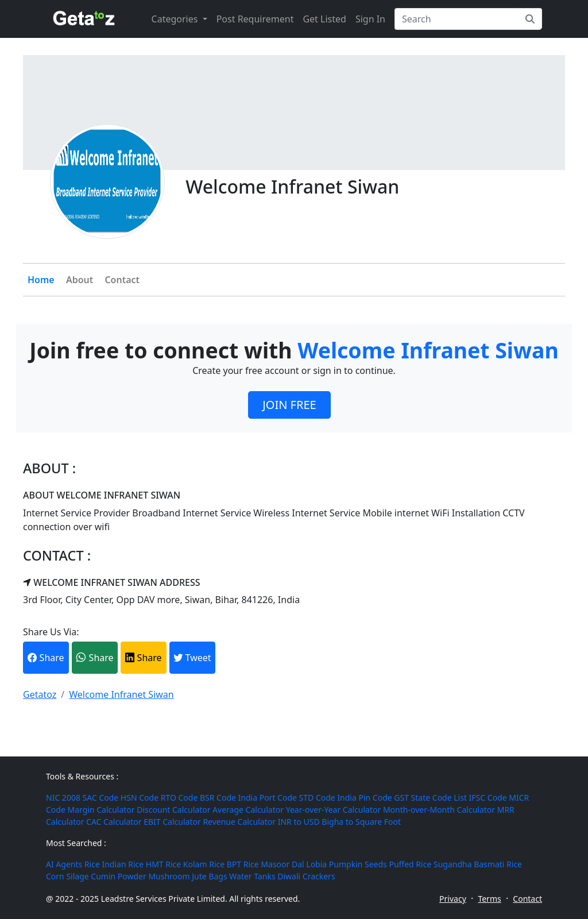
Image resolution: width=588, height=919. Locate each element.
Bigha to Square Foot (361, 822)
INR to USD (299, 822)
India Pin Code (364, 798)
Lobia (316, 864)
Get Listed (324, 19)
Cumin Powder (118, 876)
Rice (92, 864)
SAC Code (101, 798)
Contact (122, 280)
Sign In (370, 19)
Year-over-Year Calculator (334, 810)
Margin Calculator (101, 810)
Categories (176, 19)
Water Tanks (252, 876)
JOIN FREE (289, 405)
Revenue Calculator (239, 822)
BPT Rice (243, 864)
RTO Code (179, 798)
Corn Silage (67, 876)
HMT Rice (163, 864)
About (80, 280)
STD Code (317, 798)
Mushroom (169, 876)
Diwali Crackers (306, 876)
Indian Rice (123, 864)
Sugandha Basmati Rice (478, 864)
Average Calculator (248, 810)
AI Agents (64, 864)
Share (46, 658)
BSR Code (218, 798)
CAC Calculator (114, 822)
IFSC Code (488, 798)
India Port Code (268, 798)
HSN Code (140, 798)
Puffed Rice (410, 864)
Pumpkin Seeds (358, 864)
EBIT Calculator (172, 822)
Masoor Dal (282, 864)
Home (41, 280)
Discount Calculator (173, 810)
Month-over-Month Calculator (439, 810)
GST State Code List (430, 798)
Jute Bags (209, 876)
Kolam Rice (204, 864)
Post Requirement (255, 19)
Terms (489, 899)
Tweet (192, 658)
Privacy (453, 899)
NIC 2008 (63, 798)
